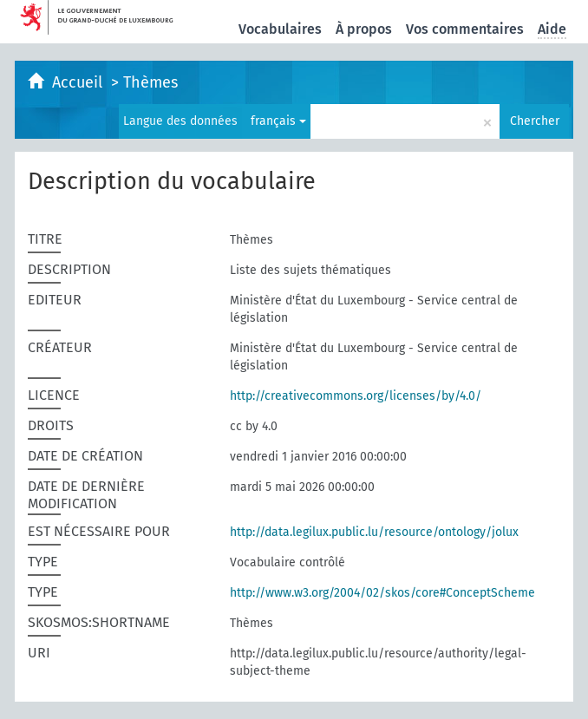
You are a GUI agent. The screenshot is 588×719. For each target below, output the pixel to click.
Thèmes (150, 82)
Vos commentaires (465, 29)
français (278, 121)
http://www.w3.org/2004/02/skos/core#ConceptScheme (382, 593)
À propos (364, 29)
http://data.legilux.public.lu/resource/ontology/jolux (374, 532)
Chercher (535, 121)
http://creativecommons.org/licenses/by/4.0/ (356, 396)
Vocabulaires (280, 29)
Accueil (79, 82)
